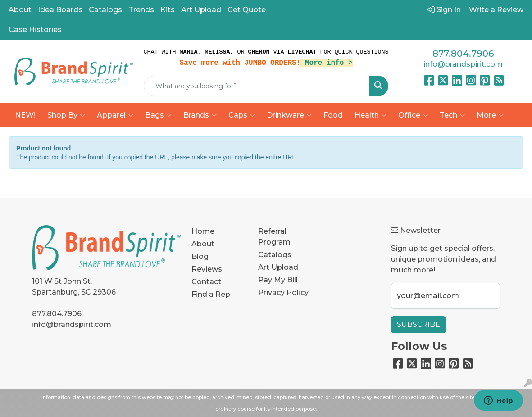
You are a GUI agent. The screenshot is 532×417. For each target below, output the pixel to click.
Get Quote (247, 10)
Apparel (115, 115)
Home (203, 231)
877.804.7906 (463, 54)
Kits (168, 10)
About (20, 10)
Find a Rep (211, 294)
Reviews (207, 269)
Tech (452, 115)
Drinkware (289, 115)
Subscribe (418, 324)
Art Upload (201, 10)
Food (333, 115)
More (490, 115)
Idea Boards (60, 10)
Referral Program (274, 237)
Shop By (66, 115)
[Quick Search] (257, 86)
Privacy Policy (283, 292)
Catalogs (105, 10)
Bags (158, 115)
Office (413, 115)
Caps (242, 115)
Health (371, 115)
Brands (200, 115)
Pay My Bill (278, 280)
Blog (200, 256)
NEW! (25, 115)
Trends (141, 10)
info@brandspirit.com (463, 64)
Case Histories (35, 29)
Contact (206, 282)
